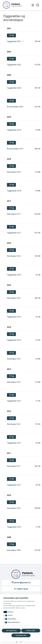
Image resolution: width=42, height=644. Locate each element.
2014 (9, 327)
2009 (9, 537)
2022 (9, 52)
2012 (9, 411)
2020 (9, 75)
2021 (9, 28)
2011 (9, 453)
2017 (9, 201)
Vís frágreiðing (11, 631)
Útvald (10, 615)
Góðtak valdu (31, 631)
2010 (9, 495)
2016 (9, 243)
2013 (9, 369)
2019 (9, 117)
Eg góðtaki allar (21, 635)
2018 (9, 159)
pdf (11, 35)
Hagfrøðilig (12, 619)
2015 (9, 285)
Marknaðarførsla (14, 622)
